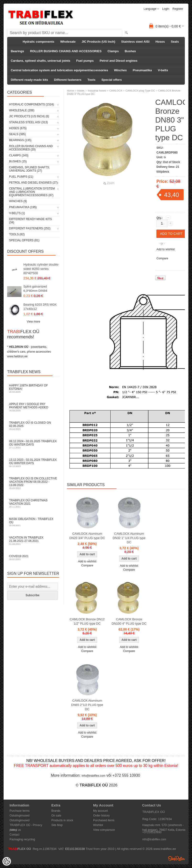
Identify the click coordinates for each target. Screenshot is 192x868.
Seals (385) (17, 134)
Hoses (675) (18, 128)
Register (178, 9)
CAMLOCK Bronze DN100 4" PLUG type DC (129, 621)
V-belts (163, 70)
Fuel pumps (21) (21, 177)
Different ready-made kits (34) (30, 221)
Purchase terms (20, 811)
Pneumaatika (142, 70)
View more (33, 322)
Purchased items (104, 820)
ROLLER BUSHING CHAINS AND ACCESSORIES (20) (31, 148)
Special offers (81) (24, 240)
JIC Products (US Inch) (99, 42)
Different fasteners (68, 80)
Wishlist (98, 825)
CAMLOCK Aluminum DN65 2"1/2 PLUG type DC (87, 705)
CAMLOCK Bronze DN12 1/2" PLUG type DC (87, 621)
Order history (101, 816)
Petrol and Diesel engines (118, 61)
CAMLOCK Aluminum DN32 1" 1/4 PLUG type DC (129, 538)
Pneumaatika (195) (23, 207)
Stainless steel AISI (135, 42)
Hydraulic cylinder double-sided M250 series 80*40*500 (41, 269)
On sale (56, 816)
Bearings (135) (20, 140)
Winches (120, 70)
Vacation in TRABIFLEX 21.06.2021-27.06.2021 (33, 541)
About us (15, 830)
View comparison (104, 830)
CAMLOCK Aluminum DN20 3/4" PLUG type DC (87, 536)
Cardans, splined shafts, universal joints (40, 61)
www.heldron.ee (17, 356)
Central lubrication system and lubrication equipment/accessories (59, 70)
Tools (91, 80)
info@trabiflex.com (94, 776)
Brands (56, 811)
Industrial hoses (97, 91)
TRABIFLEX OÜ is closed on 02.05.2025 (33, 426)
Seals (175, 42)
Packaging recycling (22, 839)
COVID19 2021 (33, 557)
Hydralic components (38, 42)
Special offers (112, 80)
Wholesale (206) (22, 110)
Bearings (17, 51)
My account (100, 811)
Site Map (57, 825)
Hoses (160, 42)
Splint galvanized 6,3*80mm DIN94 (35, 289)
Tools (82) (17, 234)
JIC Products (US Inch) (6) (29, 116)
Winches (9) (18, 201)
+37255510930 (152, 832)
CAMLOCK (116, 91)
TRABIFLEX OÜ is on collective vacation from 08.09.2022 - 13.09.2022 (33, 483)
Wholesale (68, 42)
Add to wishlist (166, 249)
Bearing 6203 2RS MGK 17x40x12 (40, 307)
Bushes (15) (18, 161)
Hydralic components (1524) (32, 104)
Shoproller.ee (176, 858)
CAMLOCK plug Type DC (140, 91)
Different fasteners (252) (30, 228)
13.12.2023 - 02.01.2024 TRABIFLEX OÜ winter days (33, 463)
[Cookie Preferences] (7, 861)
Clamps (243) (19, 155)
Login (166, 9)
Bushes (130, 51)
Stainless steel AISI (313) (29, 122)
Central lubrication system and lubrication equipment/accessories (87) (32, 192)
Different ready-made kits (29, 80)
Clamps (113, 51)
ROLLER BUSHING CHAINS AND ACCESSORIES (66, 51)
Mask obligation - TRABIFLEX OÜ (33, 522)
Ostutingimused (19, 816)
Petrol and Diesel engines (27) (33, 183)
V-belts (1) (17, 213)
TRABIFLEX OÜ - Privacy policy (26, 825)
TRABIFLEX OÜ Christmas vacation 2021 (33, 503)
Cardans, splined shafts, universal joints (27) (29, 169)
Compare (162, 258)
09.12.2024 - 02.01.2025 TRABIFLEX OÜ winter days (33, 444)
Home (70, 91)
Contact (14, 835)
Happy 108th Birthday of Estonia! (33, 388)
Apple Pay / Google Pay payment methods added (33, 407)
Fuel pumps (85, 61)
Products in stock (62, 820)
